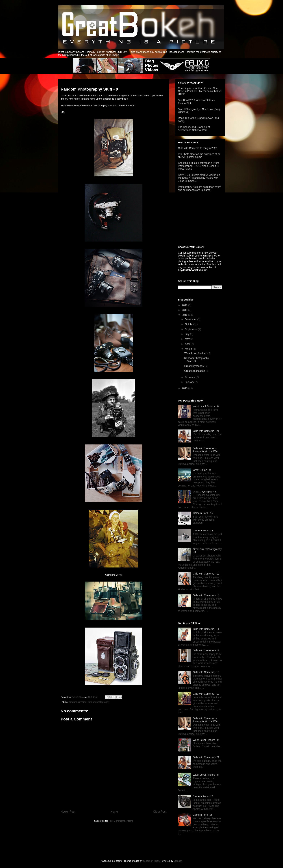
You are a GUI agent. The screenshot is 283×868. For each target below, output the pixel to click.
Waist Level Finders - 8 (206, 775)
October (190, 324)
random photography (99, 702)
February (190, 377)
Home (114, 812)
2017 (185, 310)
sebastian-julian (151, 861)
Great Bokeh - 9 (202, 470)
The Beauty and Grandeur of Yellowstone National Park (194, 129)
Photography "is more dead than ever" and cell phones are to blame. (199, 188)
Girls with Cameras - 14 (206, 595)
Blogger (178, 861)
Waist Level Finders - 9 (206, 740)
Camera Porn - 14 (203, 531)
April (188, 344)
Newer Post (68, 812)
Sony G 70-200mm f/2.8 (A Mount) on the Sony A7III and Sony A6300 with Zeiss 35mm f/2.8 (199, 178)
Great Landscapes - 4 (196, 371)
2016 (185, 315)
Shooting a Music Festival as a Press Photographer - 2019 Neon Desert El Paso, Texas (199, 166)
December (191, 319)
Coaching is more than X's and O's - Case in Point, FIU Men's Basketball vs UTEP (200, 91)
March (189, 349)
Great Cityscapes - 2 (196, 366)
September (191, 329)
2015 (185, 388)
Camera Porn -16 (203, 815)
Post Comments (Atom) (121, 821)
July (187, 334)
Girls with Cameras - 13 (206, 650)
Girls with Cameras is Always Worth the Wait (206, 450)
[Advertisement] (196, 219)
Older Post (160, 812)
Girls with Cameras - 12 (206, 694)
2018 (185, 305)
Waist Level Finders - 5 (197, 353)
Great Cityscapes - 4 (204, 492)
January (190, 382)
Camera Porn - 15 (203, 513)
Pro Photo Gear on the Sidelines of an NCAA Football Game (199, 156)
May (188, 339)
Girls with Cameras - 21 (206, 431)
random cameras (78, 702)
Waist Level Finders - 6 (206, 406)
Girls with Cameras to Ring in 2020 (197, 148)
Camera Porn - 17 (203, 796)
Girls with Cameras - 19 (206, 574)
